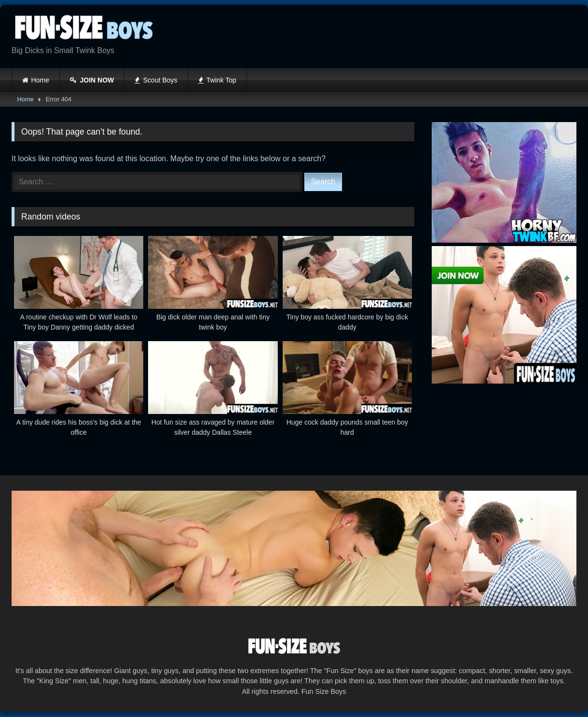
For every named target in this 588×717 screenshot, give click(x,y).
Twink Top (217, 80)
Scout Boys (156, 80)
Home (40, 80)
